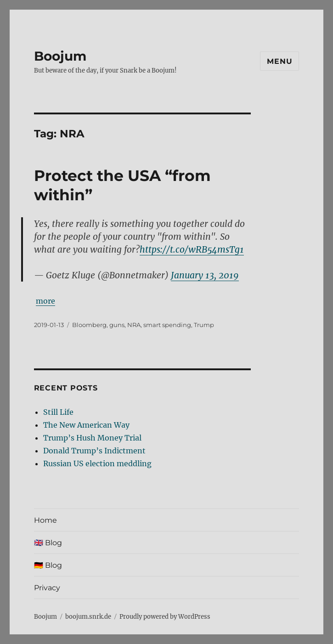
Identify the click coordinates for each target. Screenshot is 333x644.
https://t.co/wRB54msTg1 (192, 249)
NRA (134, 325)
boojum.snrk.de (88, 617)
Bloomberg (89, 325)
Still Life (58, 412)
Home (45, 520)
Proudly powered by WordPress (165, 617)
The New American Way (86, 425)
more (45, 301)
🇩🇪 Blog (48, 565)
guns (117, 325)
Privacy (47, 588)
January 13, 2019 (205, 275)
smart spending (167, 325)
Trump (204, 325)
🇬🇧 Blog (48, 543)
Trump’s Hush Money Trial (92, 438)
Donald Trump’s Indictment (94, 451)
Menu (279, 61)
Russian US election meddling (97, 463)
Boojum (60, 56)
